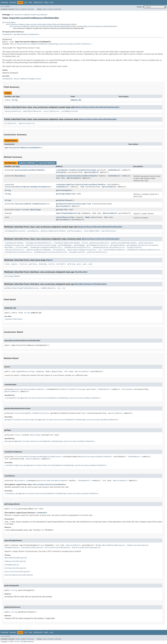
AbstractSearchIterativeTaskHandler (98, 119)
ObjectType (35, 210)
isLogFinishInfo (134, 247)
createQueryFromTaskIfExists (38, 243)
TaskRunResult (114, 170)
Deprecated (38, 3)
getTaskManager (65, 245)
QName (88, 217)
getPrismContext (146, 243)
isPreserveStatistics (14, 250)
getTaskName (79, 245)
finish (85, 243)
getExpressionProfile (99, 243)
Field (17, 9)
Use (26, 3)
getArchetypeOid (63, 190)
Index (46, 3)
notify (51, 264)
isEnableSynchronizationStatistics (109, 247)
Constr (24, 9)
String (15, 100)
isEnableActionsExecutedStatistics (46, 247)
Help (52, 3)
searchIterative (109, 231)
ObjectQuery (20, 176)
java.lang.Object (9, 22)
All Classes (5, 7)
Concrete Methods (47, 163)
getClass (33, 264)
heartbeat (9, 247)
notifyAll (61, 264)
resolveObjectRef (92, 231)
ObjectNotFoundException (114, 545)
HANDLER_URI (76, 100)
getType (59, 210)
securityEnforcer (51, 111)
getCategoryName (63, 194)
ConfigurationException (32, 548)
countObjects (33, 231)
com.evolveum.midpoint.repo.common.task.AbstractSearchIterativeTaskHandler (38, 24)
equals (14, 264)
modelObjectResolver (32, 111)
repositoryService (26, 123)
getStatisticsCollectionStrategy (41, 245)
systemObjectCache (70, 111)
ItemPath (27, 204)
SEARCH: (140, 7)
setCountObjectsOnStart (114, 250)
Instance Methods (27, 163)
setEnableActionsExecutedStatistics (143, 250)
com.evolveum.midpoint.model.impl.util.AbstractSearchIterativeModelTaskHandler (43, 26)
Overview (4, 3)
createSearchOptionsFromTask (67, 243)
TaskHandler (8, 34)
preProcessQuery (74, 231)
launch (59, 217)
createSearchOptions (65, 185)
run (100, 250)
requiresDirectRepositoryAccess (82, 250)
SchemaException (12, 548)
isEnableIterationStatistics (77, 247)
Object (49, 260)
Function (18, 204)
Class (17, 210)
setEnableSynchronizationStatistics (51, 252)
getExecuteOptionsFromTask (53, 231)
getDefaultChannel (64, 200)
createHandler (62, 170)
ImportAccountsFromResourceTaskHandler (23, 148)
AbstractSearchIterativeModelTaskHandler (29, 44)
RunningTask (61, 172)
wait (79, 264)
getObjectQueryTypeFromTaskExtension (22, 288)
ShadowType (83, 26)
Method (31, 9)
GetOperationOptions (41, 187)
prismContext (10, 123)
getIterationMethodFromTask (124, 243)
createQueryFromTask (14, 243)
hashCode (43, 264)
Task (58, 178)
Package (13, 3)
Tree (30, 3)
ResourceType (69, 217)
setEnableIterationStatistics (18, 252)
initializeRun (22, 247)
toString (71, 264)
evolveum (17, 642)
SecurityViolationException (57, 548)
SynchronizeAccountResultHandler (102, 26)
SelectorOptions (23, 187)
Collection (10, 187)
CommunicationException (137, 545)
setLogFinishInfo (77, 252)
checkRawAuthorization (15, 231)
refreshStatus (59, 250)
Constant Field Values (14, 319)
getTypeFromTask (117, 245)
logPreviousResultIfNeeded (38, 250)
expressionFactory (13, 111)
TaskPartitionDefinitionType (83, 170)
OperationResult (92, 172)
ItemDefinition (39, 204)
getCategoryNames (12, 276)
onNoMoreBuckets (48, 288)
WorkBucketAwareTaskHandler (27, 34)
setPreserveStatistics (97, 252)
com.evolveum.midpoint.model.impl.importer (29, 15)
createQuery (61, 176)
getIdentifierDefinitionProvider (71, 204)
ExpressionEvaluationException (86, 548)
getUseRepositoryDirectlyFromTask (142, 245)
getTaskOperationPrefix (97, 245)
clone (7, 264)
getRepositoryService (14, 245)
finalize (23, 264)
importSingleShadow (65, 213)
